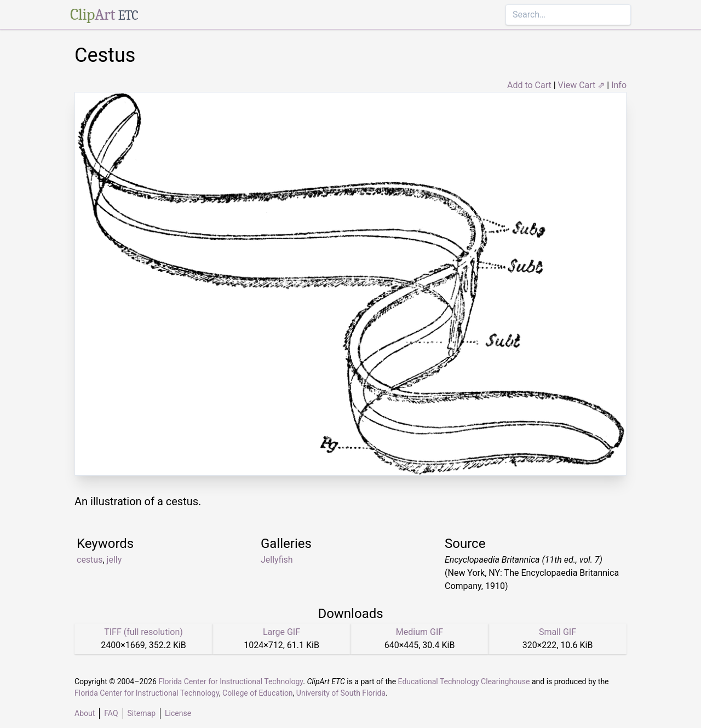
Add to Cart (529, 85)
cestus (90, 560)
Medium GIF (420, 632)
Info (619, 85)
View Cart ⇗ (582, 85)
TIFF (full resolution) (143, 632)
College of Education (258, 693)
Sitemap (142, 713)
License (178, 713)
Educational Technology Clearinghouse (464, 681)
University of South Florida (341, 693)
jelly (114, 560)
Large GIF (281, 632)
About (85, 713)
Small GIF (558, 632)
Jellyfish (277, 560)
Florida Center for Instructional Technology (231, 681)
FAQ (111, 713)
